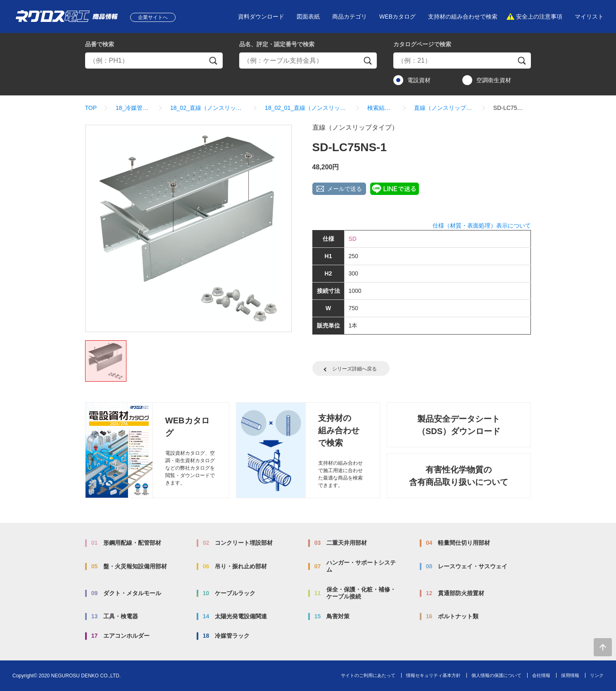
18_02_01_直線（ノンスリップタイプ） (307, 108)
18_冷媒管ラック (133, 108)
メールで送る (345, 189)
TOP (91, 108)
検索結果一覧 (381, 108)
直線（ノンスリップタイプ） (444, 108)
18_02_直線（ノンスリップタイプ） (208, 108)
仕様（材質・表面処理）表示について (482, 226)
